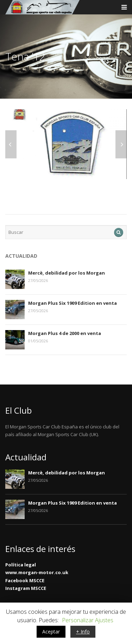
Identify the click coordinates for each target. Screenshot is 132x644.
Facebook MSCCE (25, 580)
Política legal (21, 565)
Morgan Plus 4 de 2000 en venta (65, 333)
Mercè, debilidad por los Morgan (67, 273)
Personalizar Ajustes (88, 620)
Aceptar (51, 632)
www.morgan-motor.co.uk (37, 572)
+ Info (83, 632)
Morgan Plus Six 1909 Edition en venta (73, 303)
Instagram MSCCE (26, 588)
